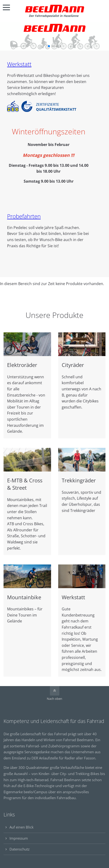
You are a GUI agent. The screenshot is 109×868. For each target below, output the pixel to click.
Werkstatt (19, 64)
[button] (49, 46)
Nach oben (54, 699)
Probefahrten (24, 216)
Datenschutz (20, 849)
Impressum (19, 838)
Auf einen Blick (22, 827)
